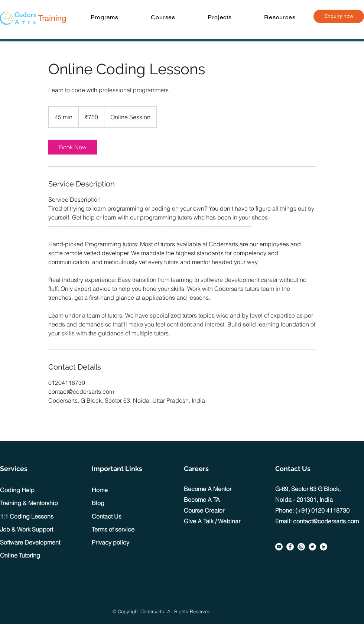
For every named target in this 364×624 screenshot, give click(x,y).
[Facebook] (290, 547)
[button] (105, 17)
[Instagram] (301, 547)
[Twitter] (312, 547)
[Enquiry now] (339, 16)
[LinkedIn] (324, 547)
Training (52, 18)
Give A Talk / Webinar (212, 521)
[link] (73, 147)
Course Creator (204, 510)
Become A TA (202, 500)
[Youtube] (279, 547)
